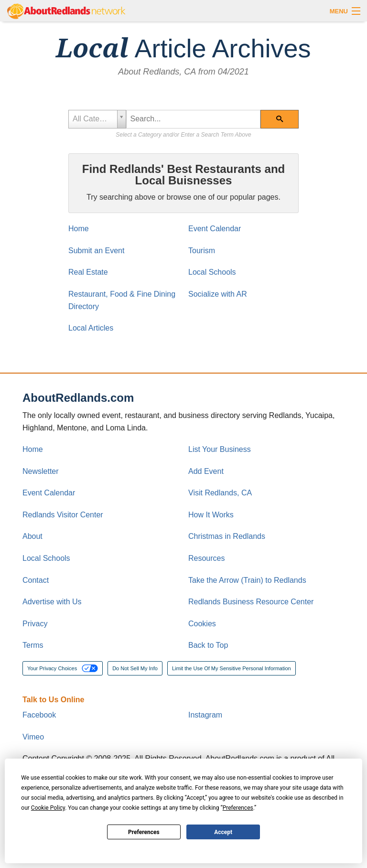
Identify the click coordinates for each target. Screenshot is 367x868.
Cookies (202, 624)
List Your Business (220, 449)
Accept (223, 832)
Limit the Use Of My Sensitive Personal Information (232, 668)
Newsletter (41, 471)
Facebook (39, 715)
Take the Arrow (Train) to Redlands (247, 580)
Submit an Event (96, 251)
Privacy (35, 624)
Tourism (202, 251)
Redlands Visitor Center (63, 515)
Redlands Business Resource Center (251, 602)
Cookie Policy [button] (48, 808)
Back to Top (208, 645)
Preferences (144, 832)
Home (79, 229)
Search (287, 122)
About (32, 536)
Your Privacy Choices (63, 668)
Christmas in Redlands (227, 536)
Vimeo (33, 737)
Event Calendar (215, 229)
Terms (33, 645)
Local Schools (212, 272)
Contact (36, 580)
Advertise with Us (52, 602)
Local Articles (91, 328)
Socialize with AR (218, 294)
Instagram (205, 715)
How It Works (211, 515)
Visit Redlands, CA (220, 493)
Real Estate (88, 272)
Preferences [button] (238, 808)
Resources (206, 558)
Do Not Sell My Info (135, 668)
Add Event (206, 471)
